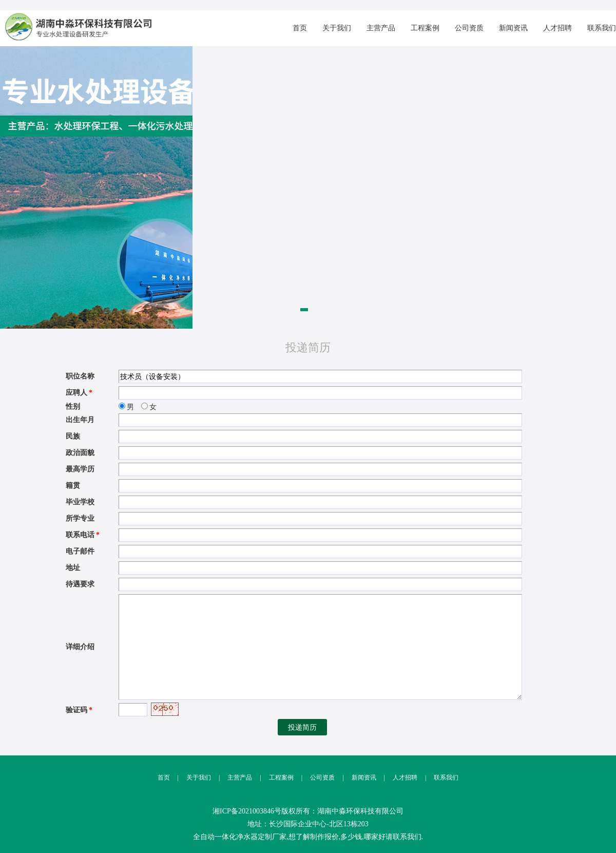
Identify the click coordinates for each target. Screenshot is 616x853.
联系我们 (602, 28)
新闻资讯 (513, 28)
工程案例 (425, 28)
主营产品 (381, 28)
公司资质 (469, 28)
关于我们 (337, 28)
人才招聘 (557, 28)
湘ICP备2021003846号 (247, 811)
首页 (300, 28)
